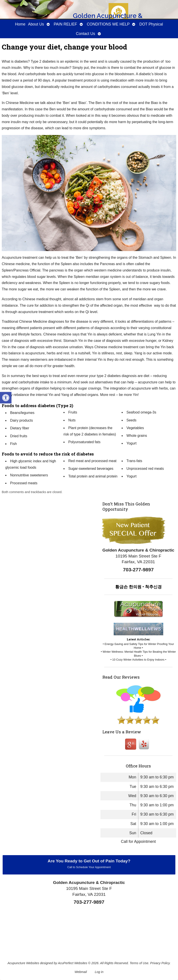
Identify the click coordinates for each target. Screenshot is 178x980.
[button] (6, 398)
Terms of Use (139, 963)
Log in (99, 972)
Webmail (81, 972)
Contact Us (85, 34)
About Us (36, 24)
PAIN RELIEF (65, 24)
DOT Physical (151, 24)
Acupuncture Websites (23, 963)
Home (20, 24)
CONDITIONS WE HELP (108, 24)
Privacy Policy (160, 963)
